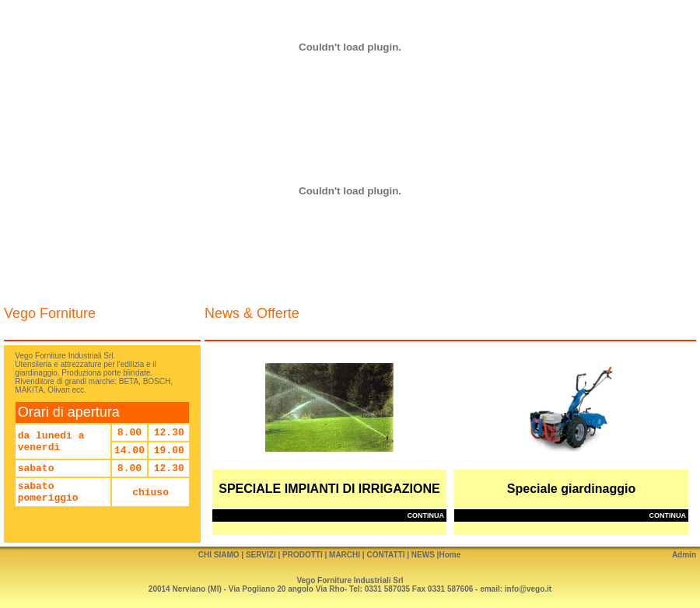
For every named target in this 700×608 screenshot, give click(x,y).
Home (450, 555)
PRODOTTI (303, 555)
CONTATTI (385, 555)
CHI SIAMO (219, 555)
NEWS (423, 555)
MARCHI (345, 555)
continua (426, 515)
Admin (684, 555)
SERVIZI (261, 555)
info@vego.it (528, 589)
